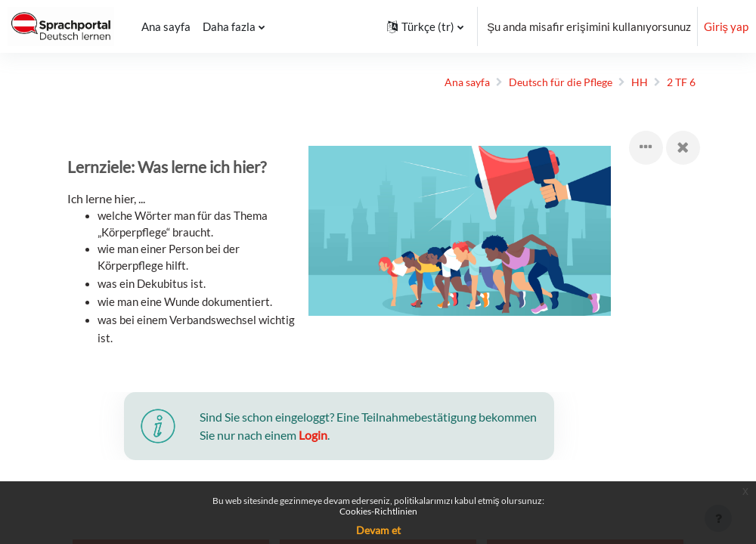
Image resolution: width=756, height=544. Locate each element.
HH (631, 82)
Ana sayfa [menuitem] (166, 26)
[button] (425, 26)
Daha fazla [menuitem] (229, 26)
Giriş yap (726, 26)
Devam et (378, 530)
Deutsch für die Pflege (549, 82)
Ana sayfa (451, 82)
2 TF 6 (674, 82)
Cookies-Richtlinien (378, 511)
